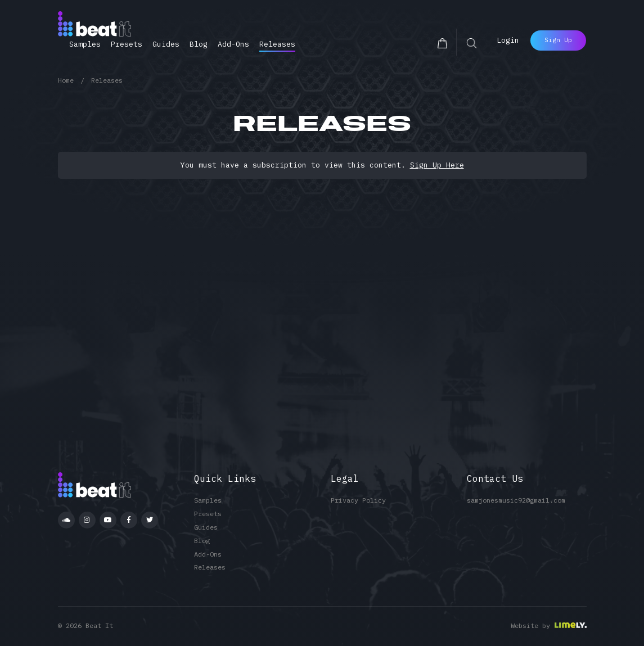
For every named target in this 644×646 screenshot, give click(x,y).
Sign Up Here (437, 165)
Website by (530, 625)
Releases (277, 44)
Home (66, 80)
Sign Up (558, 40)
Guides (166, 44)
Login (508, 40)
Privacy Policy (358, 500)
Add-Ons (233, 44)
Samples (85, 44)
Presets (127, 44)
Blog (199, 44)
